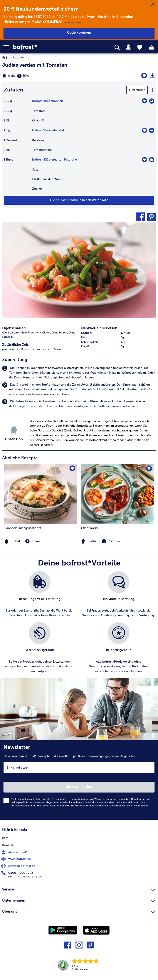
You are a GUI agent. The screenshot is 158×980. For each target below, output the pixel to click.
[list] (79, 625)
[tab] (128, 47)
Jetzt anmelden (79, 787)
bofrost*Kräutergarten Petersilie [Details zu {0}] (55, 160)
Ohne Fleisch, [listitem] (60, 333)
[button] (8, 47)
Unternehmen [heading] (79, 900)
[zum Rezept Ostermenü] (117, 494)
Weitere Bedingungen (73, 22)
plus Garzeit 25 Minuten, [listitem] (17, 349)
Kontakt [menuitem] (8, 845)
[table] (79, 147)
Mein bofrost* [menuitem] (15, 852)
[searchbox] (117, 47)
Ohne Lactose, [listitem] (11, 333)
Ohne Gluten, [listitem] (43, 333)
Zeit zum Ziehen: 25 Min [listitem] (46, 349)
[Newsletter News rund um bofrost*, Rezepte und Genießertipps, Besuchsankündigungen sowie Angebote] (79, 780)
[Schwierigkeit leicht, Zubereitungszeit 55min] (53, 76)
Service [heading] (79, 889)
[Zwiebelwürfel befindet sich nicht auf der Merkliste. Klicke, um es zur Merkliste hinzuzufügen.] (144, 130)
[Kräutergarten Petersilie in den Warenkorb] (152, 160)
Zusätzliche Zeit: (16, 345)
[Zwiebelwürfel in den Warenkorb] (152, 130)
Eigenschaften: (14, 328)
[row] (118, 333)
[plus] (152, 90)
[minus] (122, 90)
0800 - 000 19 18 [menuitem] (18, 873)
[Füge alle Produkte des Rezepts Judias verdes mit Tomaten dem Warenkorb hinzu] (79, 200)
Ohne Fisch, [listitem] (27, 333)
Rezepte (18, 57)
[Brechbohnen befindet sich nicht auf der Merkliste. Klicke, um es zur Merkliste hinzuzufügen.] (144, 101)
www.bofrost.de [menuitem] (17, 859)
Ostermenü (90, 528)
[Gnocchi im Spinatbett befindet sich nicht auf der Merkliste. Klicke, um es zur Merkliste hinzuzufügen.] (72, 468)
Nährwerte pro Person (99, 328)
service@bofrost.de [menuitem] (19, 866)
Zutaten (14, 90)
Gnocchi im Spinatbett (23, 528)
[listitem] (79, 373)
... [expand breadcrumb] (9, 57)
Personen (139, 90)
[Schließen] (153, 4)
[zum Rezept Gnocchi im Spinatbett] (41, 494)
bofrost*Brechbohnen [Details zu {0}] (48, 101)
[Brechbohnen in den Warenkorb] (152, 101)
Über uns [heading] (79, 911)
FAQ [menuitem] (5, 838)
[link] (44, 47)
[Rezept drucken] (153, 76)
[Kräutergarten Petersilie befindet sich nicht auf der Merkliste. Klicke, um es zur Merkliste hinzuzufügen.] (144, 160)
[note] (117, 541)
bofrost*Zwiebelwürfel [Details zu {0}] (48, 130)
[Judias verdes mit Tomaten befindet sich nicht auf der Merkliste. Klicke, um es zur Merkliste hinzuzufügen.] (144, 76)
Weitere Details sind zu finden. (129, 805)
